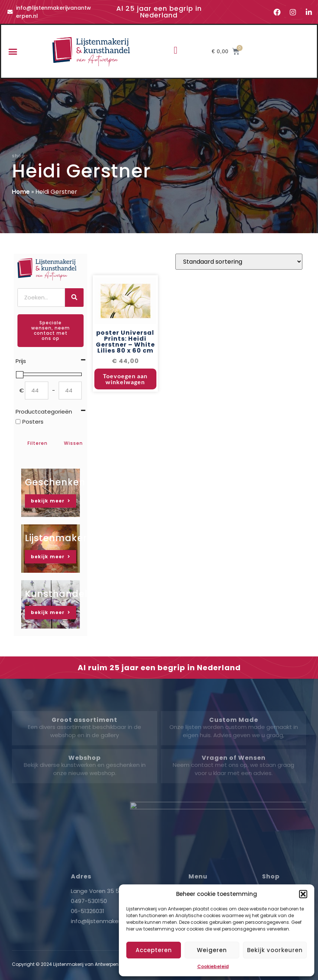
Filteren (38, 443)
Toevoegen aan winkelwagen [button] (125, 384)
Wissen (73, 443)
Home (21, 192)
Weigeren (212, 950)
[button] (303, 894)
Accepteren (154, 950)
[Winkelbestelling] (239, 266)
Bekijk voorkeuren (275, 950)
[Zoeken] (74, 298)
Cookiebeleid (213, 966)
